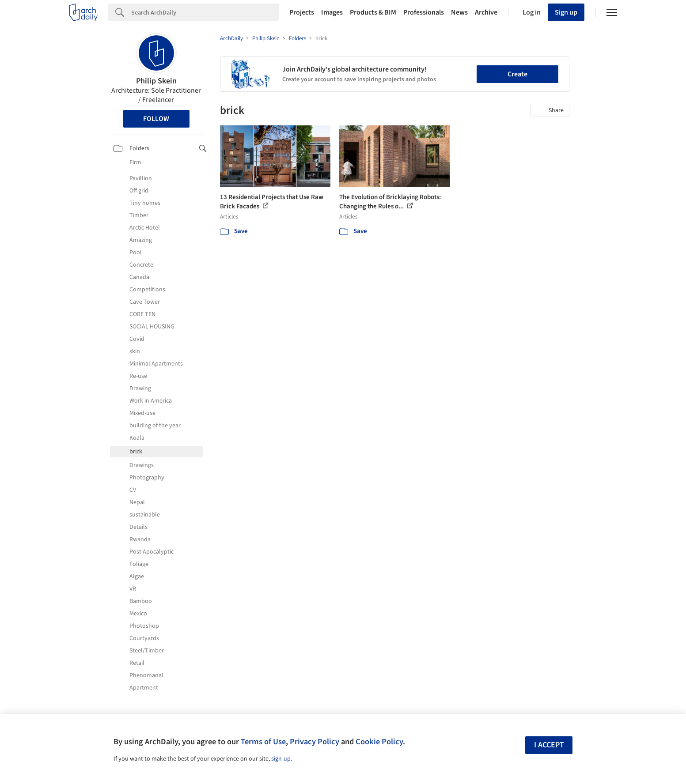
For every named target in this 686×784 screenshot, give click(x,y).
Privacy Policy (315, 742)
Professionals (424, 12)
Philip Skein (156, 81)
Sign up (566, 12)
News (459, 12)
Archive (486, 12)
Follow (156, 119)
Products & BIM (373, 12)
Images (332, 12)
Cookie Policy (379, 742)
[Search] (205, 12)
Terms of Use (263, 742)
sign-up (281, 759)
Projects (302, 12)
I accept (549, 745)
